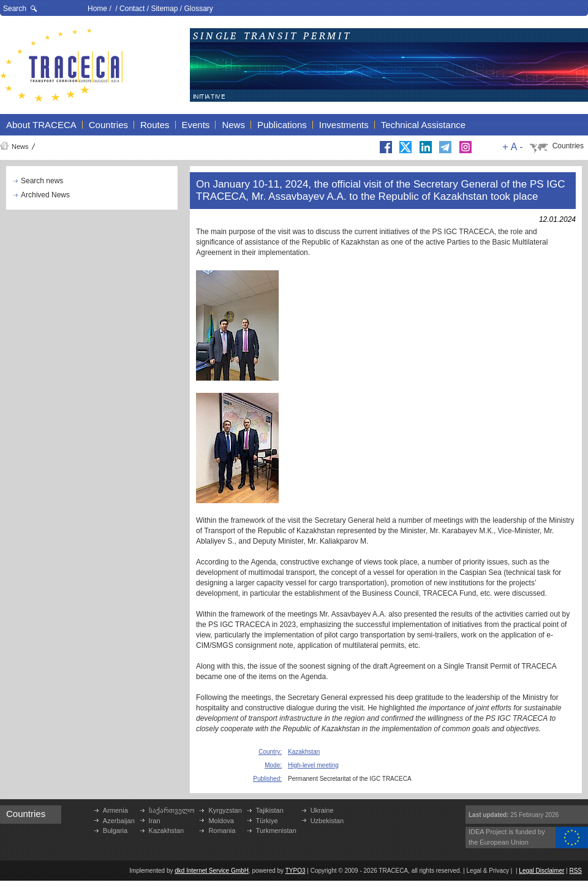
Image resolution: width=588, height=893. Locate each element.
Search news (42, 181)
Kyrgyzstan (225, 810)
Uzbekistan (327, 821)
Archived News (45, 195)
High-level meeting (313, 765)
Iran (155, 821)
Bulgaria (115, 830)
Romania (222, 830)
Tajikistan (270, 810)
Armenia (115, 810)
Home (97, 9)
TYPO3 (296, 871)
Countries (568, 146)
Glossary (198, 9)
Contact (132, 9)
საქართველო (172, 810)
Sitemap (164, 9)
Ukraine (322, 810)
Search (15, 9)
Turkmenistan (276, 830)
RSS (575, 871)
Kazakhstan (304, 752)
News (20, 146)
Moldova (221, 821)
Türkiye (267, 821)
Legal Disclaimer (541, 871)
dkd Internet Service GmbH (212, 871)
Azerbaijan (119, 821)
